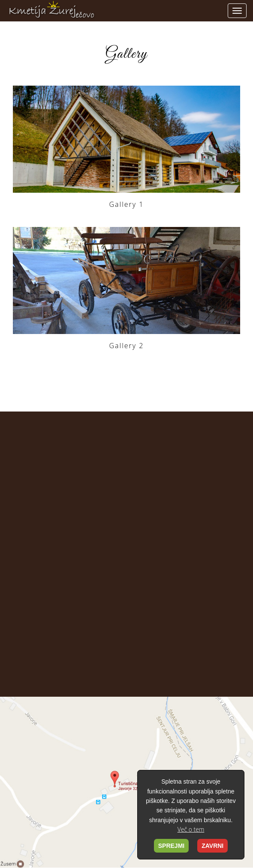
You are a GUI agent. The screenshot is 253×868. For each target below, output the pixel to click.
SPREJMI (171, 846)
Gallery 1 (127, 204)
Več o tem (191, 829)
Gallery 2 (127, 346)
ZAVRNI (212, 846)
